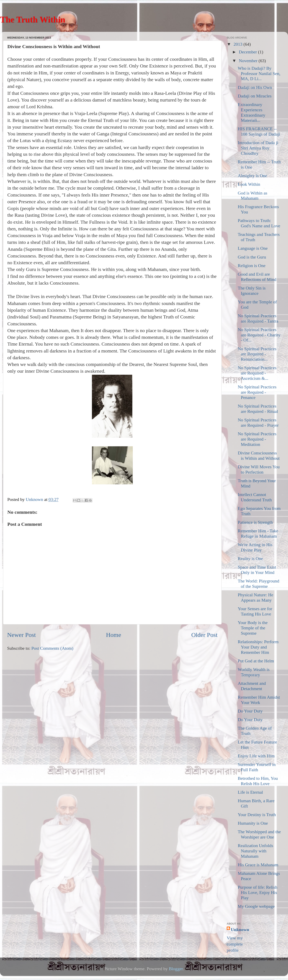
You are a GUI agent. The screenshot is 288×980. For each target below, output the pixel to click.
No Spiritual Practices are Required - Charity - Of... (259, 335)
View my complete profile (235, 944)
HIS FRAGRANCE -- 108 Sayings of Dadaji (259, 131)
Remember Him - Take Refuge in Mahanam (258, 534)
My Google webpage (256, 906)
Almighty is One (252, 176)
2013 (238, 44)
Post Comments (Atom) (52, 648)
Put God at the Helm (256, 661)
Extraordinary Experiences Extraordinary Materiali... (252, 113)
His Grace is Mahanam (258, 865)
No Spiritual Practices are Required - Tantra (258, 318)
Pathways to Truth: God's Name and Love (259, 223)
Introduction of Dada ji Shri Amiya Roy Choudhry (258, 148)
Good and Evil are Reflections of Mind (257, 277)
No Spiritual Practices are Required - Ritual (258, 409)
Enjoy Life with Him (256, 756)
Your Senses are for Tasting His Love (255, 611)
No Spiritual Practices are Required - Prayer (258, 423)
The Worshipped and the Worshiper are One (259, 834)
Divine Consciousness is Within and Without (259, 456)
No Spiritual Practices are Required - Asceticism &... (257, 373)
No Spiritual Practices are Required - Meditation (257, 439)
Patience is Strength (255, 522)
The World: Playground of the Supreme (258, 584)
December (248, 52)
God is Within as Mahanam (253, 196)
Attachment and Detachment (252, 686)
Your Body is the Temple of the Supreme (253, 628)
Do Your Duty (250, 711)
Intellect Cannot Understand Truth (255, 497)
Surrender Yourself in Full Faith (257, 767)
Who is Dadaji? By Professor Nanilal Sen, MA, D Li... (259, 74)
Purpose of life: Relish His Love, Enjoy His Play (258, 893)
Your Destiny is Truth (257, 815)
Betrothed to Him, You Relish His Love (258, 781)
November (249, 61)
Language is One (253, 248)
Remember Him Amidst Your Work (259, 700)
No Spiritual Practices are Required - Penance (257, 392)
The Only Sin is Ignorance (252, 291)
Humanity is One (253, 823)
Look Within (249, 184)
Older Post (205, 635)
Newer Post (21, 635)
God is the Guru (252, 257)
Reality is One (250, 559)
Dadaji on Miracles (255, 96)
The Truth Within (33, 20)
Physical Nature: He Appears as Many (256, 598)
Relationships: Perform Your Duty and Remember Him (258, 647)
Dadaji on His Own (255, 87)
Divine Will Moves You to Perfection (259, 470)
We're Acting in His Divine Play (255, 547)
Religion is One (252, 266)
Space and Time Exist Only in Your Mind (257, 570)
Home (114, 635)
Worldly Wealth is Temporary (254, 672)
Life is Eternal (250, 792)
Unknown (240, 930)
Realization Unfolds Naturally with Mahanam (255, 851)
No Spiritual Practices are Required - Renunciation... (257, 354)
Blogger (176, 969)
